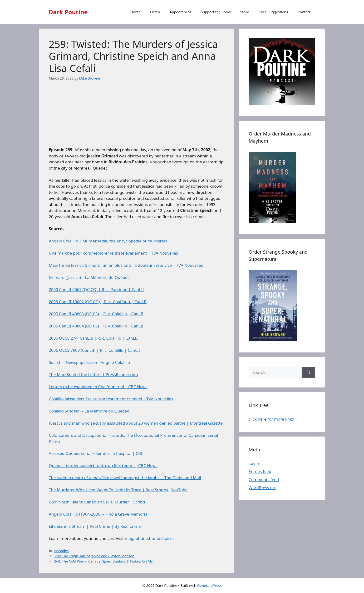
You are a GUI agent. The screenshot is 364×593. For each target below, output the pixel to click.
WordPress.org (263, 488)
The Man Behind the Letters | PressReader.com (93, 374)
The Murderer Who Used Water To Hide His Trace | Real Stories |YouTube (118, 490)
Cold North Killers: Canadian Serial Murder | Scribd (97, 502)
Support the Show (216, 12)
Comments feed (264, 480)
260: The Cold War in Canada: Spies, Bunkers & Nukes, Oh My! (104, 561)
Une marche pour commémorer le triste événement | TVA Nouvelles (113, 253)
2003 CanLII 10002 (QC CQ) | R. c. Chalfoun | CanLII (98, 302)
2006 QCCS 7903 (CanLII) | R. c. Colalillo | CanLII (94, 350)
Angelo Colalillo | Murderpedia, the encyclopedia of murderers (108, 241)
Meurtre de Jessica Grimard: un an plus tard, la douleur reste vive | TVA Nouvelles (126, 265)
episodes (61, 551)
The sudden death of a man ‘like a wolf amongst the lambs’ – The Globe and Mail (125, 478)
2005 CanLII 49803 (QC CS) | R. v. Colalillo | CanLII (96, 314)
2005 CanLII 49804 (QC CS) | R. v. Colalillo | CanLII (96, 326)
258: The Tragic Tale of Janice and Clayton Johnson (94, 556)
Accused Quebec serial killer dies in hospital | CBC (96, 453)
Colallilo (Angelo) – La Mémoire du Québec (89, 411)
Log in (254, 463)
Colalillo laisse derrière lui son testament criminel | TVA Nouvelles (111, 399)
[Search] (308, 372)
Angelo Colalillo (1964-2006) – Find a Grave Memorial (99, 514)
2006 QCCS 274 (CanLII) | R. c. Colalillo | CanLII (93, 338)
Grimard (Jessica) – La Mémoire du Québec (89, 277)
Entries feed (260, 471)
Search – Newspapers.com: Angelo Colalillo (89, 362)
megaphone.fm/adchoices (150, 538)
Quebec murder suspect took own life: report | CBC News (103, 465)
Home (135, 12)
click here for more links (271, 419)
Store (245, 12)
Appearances (180, 12)
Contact (304, 12)
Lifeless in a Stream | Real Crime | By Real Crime (95, 526)
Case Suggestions (273, 12)
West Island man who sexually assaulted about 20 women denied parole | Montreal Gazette (136, 423)
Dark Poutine (68, 12)
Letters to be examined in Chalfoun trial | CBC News (98, 387)
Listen (155, 12)
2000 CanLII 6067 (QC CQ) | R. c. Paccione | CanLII (96, 289)
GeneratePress (209, 585)
